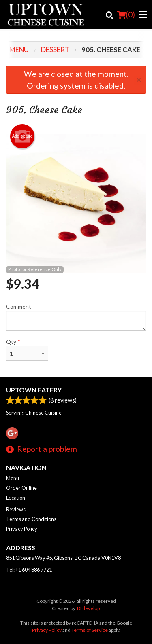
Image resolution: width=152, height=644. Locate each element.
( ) (126, 15)
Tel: (29, 570)
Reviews (16, 509)
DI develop (88, 608)
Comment (76, 317)
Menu (13, 478)
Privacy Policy (22, 529)
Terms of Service (90, 630)
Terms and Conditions (31, 519)
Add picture (22, 136)
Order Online (21, 488)
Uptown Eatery (34, 390)
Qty (27, 350)
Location (16, 498)
